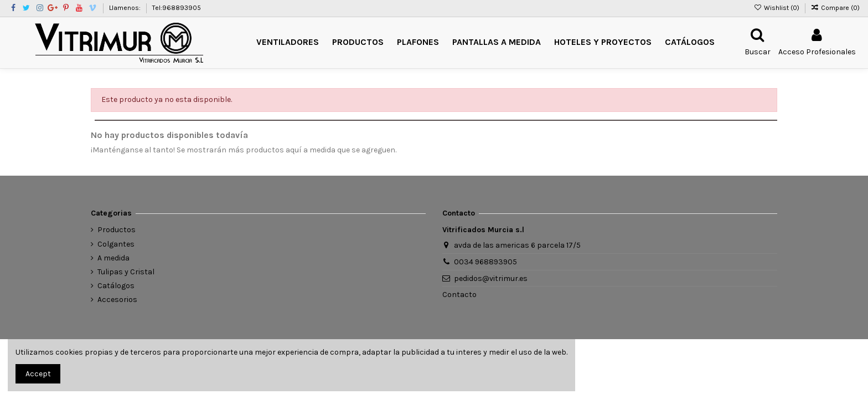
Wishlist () (777, 8)
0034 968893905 (485, 262)
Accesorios (117, 300)
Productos (117, 230)
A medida (113, 258)
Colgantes (116, 244)
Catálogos (116, 286)
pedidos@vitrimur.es (491, 278)
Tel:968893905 (177, 8)
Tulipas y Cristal (126, 272)
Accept (38, 374)
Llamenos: (126, 8)
